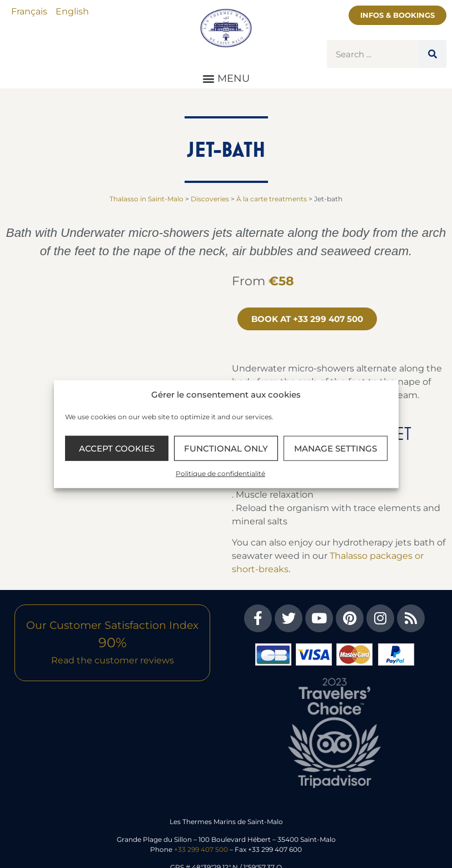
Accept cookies (117, 448)
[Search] (433, 54)
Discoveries (210, 199)
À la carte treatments (272, 199)
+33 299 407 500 (201, 849)
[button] (226, 78)
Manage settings (336, 448)
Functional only (226, 448)
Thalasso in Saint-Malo (146, 199)
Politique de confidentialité (220, 473)
